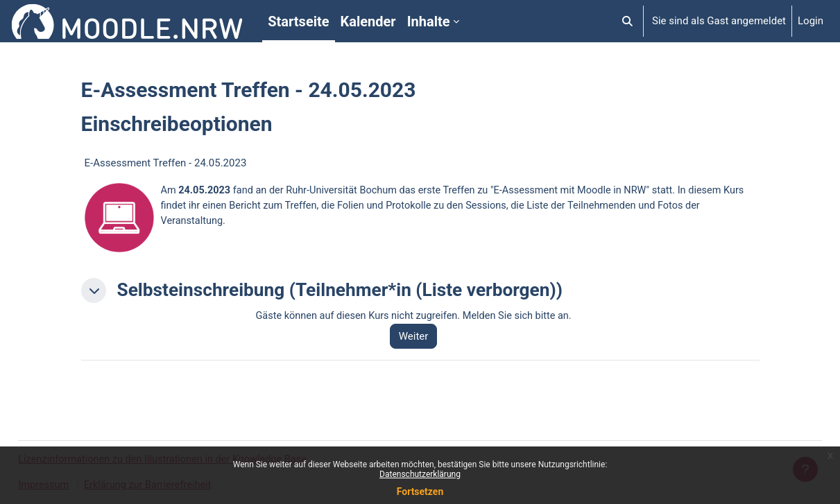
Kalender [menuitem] (368, 21)
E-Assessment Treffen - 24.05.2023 (166, 163)
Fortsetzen (420, 492)
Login (811, 21)
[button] (627, 21)
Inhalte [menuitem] (429, 21)
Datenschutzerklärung (420, 474)
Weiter (419, 337)
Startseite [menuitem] (298, 21)
